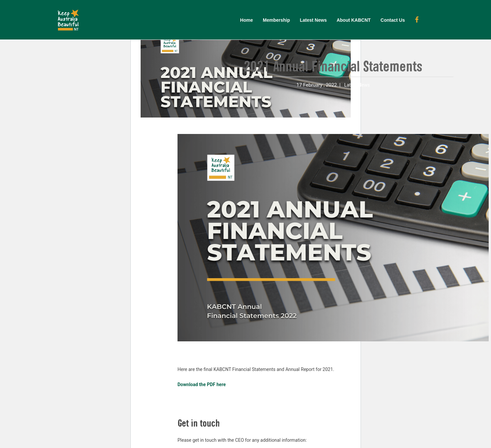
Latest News (313, 20)
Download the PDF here (202, 384)
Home (246, 20)
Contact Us (393, 20)
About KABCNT (354, 20)
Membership (276, 20)
